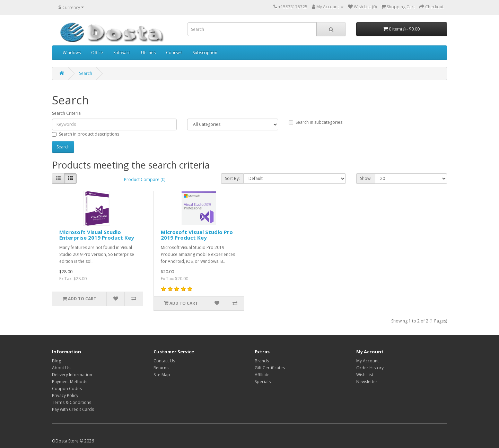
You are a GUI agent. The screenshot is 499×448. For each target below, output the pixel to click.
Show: (366, 178)
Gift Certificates (270, 368)
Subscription (205, 53)
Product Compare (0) (145, 179)
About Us (61, 368)
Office (97, 53)
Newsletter (367, 382)
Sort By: (232, 178)
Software (122, 53)
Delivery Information (72, 375)
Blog (56, 361)
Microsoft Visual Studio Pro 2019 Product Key (197, 235)
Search (86, 73)
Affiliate (262, 375)
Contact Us (164, 361)
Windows (72, 53)
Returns (161, 368)
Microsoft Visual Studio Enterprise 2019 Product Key (97, 235)
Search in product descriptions (86, 134)
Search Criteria (66, 113)
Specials (263, 382)
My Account (367, 361)
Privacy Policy (65, 395)
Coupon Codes (67, 389)
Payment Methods (70, 382)
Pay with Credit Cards (73, 409)
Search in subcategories (316, 122)
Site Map (162, 375)
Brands (262, 361)
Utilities (148, 53)
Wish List (365, 375)
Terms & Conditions (72, 402)
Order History (370, 368)
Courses (174, 53)
